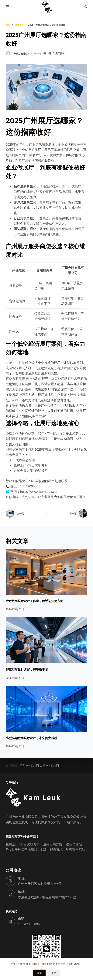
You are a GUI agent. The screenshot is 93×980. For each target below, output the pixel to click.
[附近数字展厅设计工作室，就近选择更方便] (47, 572)
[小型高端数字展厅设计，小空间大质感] (47, 709)
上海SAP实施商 (49, 765)
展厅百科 (60, 53)
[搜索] (86, 7)
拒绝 (54, 973)
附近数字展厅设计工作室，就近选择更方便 (34, 601)
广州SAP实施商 (29, 765)
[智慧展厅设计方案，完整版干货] (47, 640)
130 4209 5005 (29, 924)
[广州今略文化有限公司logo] (46, 7)
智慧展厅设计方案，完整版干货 (27, 669)
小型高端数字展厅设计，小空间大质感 (31, 738)
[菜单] (7, 7)
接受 (39, 973)
